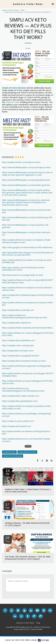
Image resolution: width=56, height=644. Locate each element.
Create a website (36, 629)
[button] (3, 4)
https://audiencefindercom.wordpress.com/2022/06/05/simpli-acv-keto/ (27, 289)
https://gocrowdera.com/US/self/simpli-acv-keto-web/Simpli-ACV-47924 (24, 269)
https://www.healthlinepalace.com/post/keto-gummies (26, 185)
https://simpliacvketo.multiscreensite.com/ (21, 396)
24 (8, 472)
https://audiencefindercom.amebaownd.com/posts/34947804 (28, 304)
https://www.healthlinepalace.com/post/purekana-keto (26, 180)
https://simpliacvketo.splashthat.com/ (19, 340)
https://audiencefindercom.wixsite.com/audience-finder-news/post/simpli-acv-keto (27, 241)
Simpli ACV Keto (13, 102)
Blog (23, 10)
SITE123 (26, 629)
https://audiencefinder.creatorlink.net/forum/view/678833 (27, 328)
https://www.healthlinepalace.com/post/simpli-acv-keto (26, 167)
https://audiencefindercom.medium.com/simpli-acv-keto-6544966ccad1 (27, 261)
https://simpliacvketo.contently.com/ (18, 310)
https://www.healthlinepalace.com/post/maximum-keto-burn (27, 211)
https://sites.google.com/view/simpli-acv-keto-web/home (27, 247)
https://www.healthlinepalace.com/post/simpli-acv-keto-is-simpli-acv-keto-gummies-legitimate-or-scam (28, 174)
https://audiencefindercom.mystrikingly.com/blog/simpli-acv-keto (27, 415)
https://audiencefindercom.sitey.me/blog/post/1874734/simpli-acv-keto (27, 382)
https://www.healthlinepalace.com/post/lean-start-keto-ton (27, 234)
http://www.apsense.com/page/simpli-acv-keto (23, 275)
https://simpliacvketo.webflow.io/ (17, 323)
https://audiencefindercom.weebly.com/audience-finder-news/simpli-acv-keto (27, 407)
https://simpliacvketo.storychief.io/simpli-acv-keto (24, 361)
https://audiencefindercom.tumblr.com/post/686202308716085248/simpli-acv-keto (28, 281)
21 (8, 505)
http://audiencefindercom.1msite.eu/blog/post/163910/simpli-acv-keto (28, 334)
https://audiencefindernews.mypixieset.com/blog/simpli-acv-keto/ (27, 367)
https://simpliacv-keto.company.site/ (18, 345)
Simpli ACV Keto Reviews (13, 456)
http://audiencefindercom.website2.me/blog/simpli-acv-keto (26, 432)
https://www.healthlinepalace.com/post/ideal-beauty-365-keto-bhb (27, 219)
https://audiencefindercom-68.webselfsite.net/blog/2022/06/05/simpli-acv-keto (25, 316)
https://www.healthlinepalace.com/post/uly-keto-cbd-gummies (25, 226)
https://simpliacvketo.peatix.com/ (17, 426)
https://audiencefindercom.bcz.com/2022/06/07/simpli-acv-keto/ (26, 440)
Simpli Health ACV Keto (27, 452)
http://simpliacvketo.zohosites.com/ (18, 351)
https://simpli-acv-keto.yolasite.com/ (18, 421)
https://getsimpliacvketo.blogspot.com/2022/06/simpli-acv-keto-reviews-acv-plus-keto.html (28, 254)
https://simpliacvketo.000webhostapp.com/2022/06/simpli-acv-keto (28, 296)
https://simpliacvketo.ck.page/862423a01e (21, 356)
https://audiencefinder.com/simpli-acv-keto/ (21, 162)
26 (8, 539)
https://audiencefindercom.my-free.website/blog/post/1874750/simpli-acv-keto (23, 390)
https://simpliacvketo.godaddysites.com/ (20, 401)
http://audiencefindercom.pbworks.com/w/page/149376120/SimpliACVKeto (28, 375)
